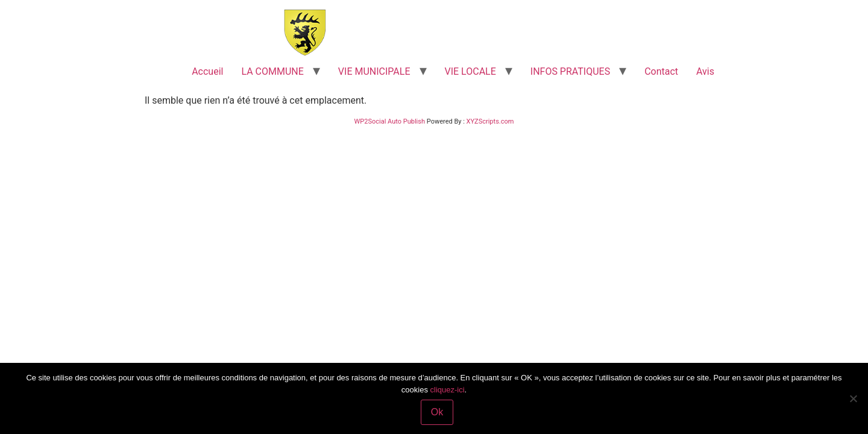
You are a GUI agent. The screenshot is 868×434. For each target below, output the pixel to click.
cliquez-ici (448, 390)
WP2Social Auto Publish (390, 121)
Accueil (207, 71)
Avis (705, 71)
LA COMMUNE (272, 71)
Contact (661, 71)
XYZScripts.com (490, 121)
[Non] (853, 398)
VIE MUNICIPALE (374, 71)
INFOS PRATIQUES (570, 71)
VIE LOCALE (470, 71)
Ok (437, 412)
